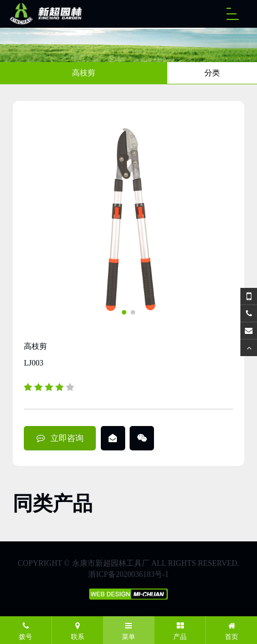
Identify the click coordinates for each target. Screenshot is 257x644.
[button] (124, 312)
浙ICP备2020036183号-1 (128, 574)
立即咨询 (60, 438)
